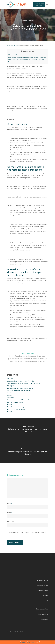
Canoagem (10, 386)
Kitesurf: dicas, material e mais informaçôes (20, 388)
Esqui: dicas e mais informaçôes (17, 407)
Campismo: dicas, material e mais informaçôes (21, 400)
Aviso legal (45, 619)
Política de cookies (42, 614)
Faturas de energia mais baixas (39, 4)
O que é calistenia (14, 55)
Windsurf (10, 395)
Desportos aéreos (42, 585)
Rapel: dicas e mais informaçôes (17, 409)
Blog (46, 600)
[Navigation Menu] (47, 5)
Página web (11, 521)
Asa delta (10, 379)
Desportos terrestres (27, 21)
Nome (10, 503)
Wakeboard (11, 393)
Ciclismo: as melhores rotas (15, 402)
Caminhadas (11, 397)
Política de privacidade (41, 609)
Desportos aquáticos (42, 590)
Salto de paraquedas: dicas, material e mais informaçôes (24, 383)
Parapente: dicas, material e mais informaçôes (21, 381)
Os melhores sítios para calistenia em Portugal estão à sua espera (27, 57)
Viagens (45, 595)
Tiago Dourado (27, 353)
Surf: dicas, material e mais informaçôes (19, 390)
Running (10, 412)
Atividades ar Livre (13, 46)
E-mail (10, 512)
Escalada (10, 405)
